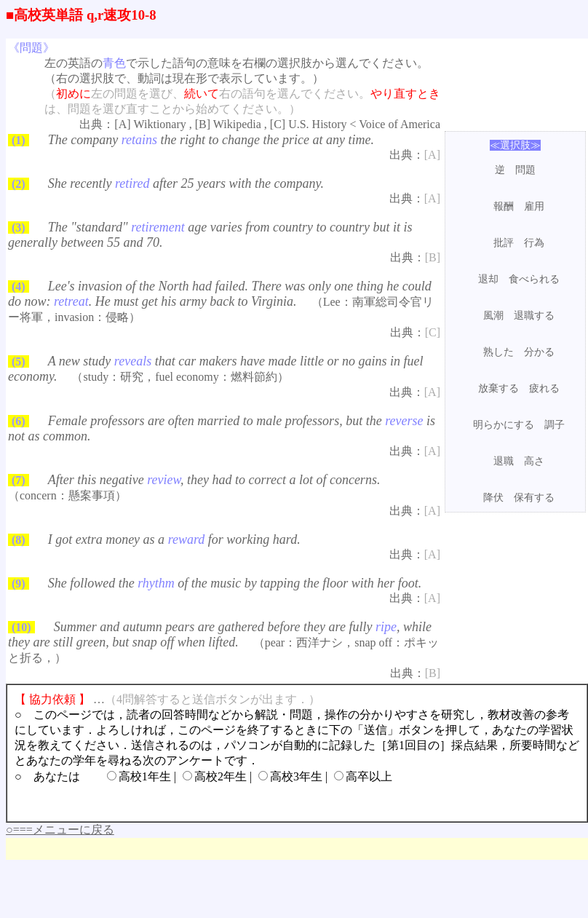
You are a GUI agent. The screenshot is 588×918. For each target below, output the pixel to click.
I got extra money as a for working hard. (174, 539)
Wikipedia (237, 124)
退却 (488, 279)
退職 (504, 461)
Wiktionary (160, 124)
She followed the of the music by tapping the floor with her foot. (235, 583)
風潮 (493, 316)
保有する (534, 498)
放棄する (498, 388)
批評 (504, 243)
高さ (534, 461)
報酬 (504, 206)
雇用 (534, 206)
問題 (525, 170)
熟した (498, 352)
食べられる (534, 279)
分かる (539, 352)
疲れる (544, 388)
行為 (534, 243)
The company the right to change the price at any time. (211, 140)
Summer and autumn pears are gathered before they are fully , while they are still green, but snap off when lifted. (220, 634)
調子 (555, 425)
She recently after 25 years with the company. (186, 183)
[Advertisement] (515, 558)
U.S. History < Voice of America (364, 124)
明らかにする (504, 425)
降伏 (493, 498)
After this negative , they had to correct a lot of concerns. (214, 480)
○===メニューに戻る (60, 830)
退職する (534, 316)
